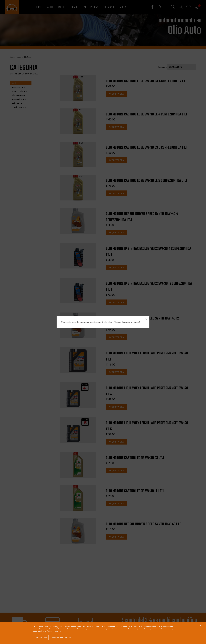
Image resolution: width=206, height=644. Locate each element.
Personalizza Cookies (61, 638)
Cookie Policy (41, 638)
